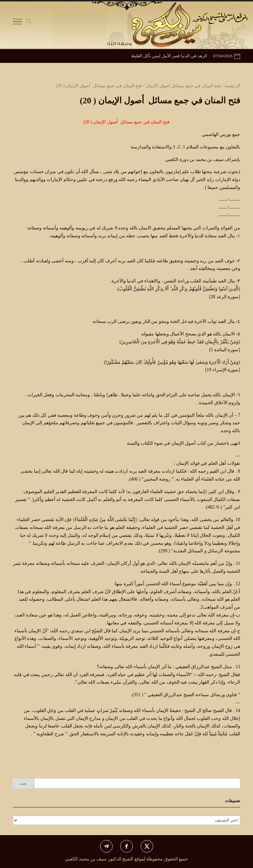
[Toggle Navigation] (17, 23)
